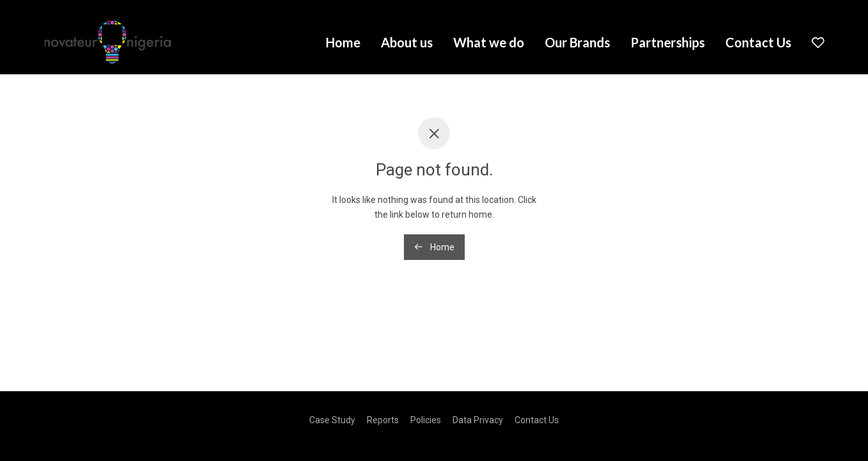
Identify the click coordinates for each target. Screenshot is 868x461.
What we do (489, 42)
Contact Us (758, 42)
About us (407, 42)
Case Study (332, 420)
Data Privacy (478, 420)
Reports (383, 420)
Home (343, 42)
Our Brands (577, 42)
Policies (426, 420)
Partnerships (668, 42)
